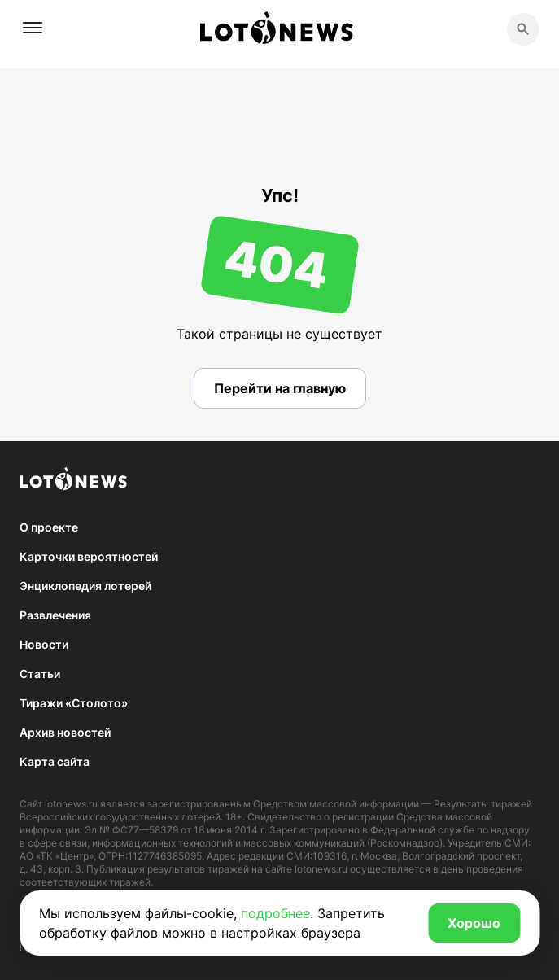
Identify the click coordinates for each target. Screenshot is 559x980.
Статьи (40, 674)
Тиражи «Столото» (74, 703)
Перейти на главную (280, 388)
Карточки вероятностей (89, 556)
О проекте (49, 527)
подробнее (275, 913)
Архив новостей (65, 732)
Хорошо (474, 923)
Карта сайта (55, 761)
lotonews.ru (71, 804)
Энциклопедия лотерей (85, 586)
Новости (44, 644)
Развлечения (55, 615)
